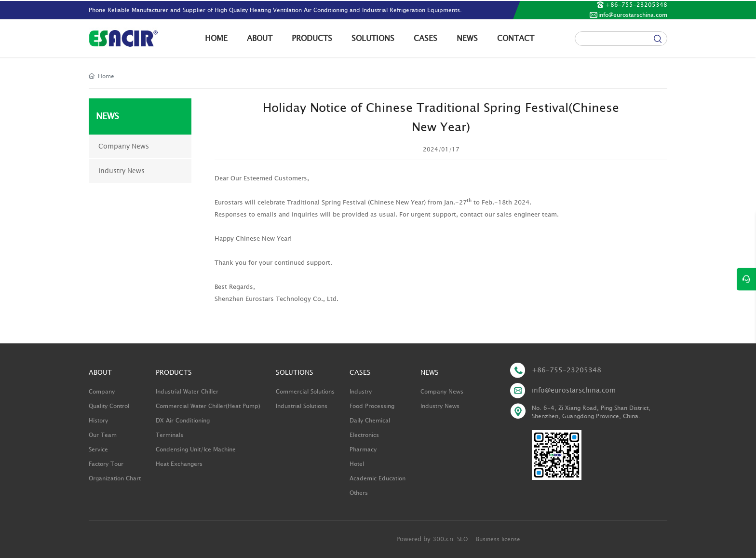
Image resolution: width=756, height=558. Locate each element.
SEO (462, 539)
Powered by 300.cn (425, 539)
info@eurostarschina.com (633, 15)
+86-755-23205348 (636, 5)
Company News (124, 146)
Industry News (121, 171)
